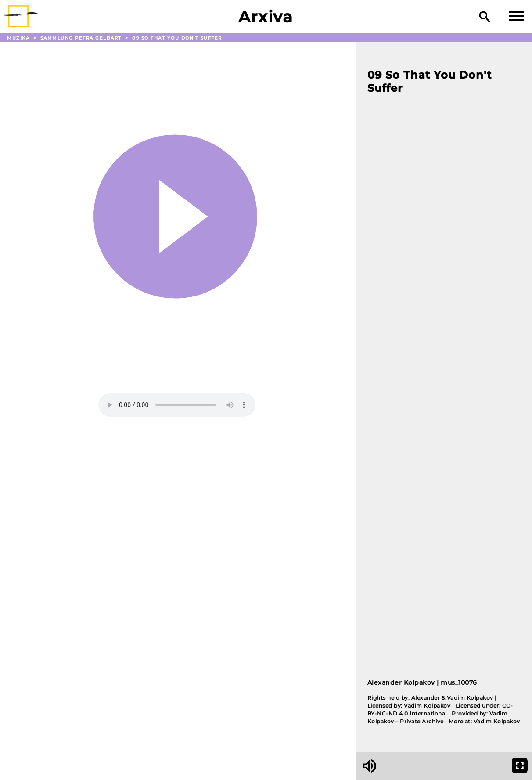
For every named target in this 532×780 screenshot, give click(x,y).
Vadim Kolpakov (497, 721)
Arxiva (266, 17)
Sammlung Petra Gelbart (82, 38)
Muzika (19, 38)
